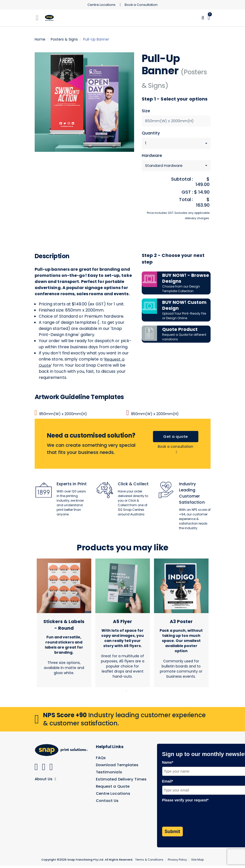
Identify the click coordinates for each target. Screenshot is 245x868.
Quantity (151, 134)
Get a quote (176, 438)
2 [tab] (126, 693)
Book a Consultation (143, 5)
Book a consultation (176, 451)
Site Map (197, 862)
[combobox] (176, 144)
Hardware (152, 156)
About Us (46, 781)
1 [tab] (119, 693)
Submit (172, 834)
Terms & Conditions (149, 862)
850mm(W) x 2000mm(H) (61, 415)
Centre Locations (100, 5)
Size (146, 111)
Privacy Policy (177, 862)
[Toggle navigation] (37, 18)
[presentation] (201, 816)
